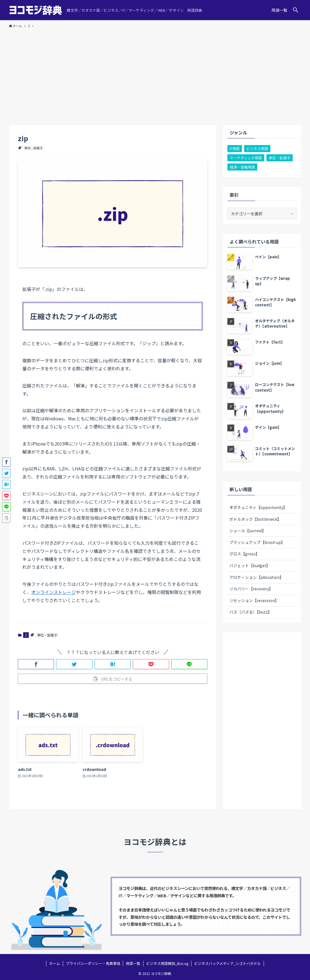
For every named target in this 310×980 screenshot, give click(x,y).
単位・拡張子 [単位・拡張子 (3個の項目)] (280, 158)
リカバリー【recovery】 (251, 589)
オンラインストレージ (54, 592)
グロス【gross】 (244, 554)
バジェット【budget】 (250, 565)
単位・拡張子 (33, 148)
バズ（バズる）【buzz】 (251, 612)
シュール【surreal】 (248, 531)
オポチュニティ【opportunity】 (258, 507)
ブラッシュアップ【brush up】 (257, 542)
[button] (295, 10)
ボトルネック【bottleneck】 (255, 519)
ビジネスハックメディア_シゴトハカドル (228, 963)
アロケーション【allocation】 (256, 577)
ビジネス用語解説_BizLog (167, 963)
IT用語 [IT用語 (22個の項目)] (235, 149)
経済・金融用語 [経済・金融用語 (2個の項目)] (242, 167)
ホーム (55, 963)
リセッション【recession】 (254, 600)
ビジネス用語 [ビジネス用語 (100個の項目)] (257, 149)
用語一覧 (133, 963)
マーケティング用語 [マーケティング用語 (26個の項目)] (246, 158)
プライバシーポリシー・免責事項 (93, 963)
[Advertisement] (155, 74)
